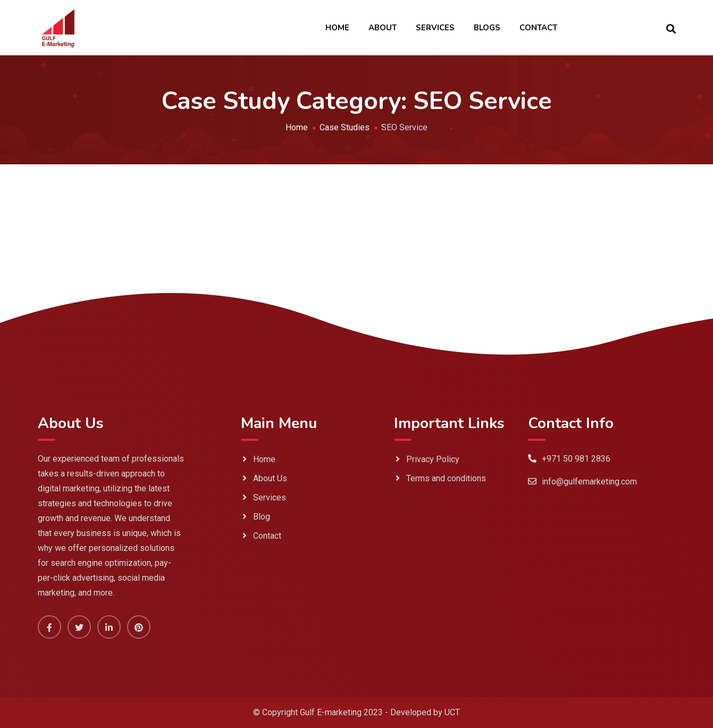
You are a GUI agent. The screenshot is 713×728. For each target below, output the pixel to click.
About (383, 28)
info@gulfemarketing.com (589, 482)
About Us (270, 478)
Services (435, 28)
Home (337, 28)
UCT (452, 712)
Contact (538, 28)
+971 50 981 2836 (576, 459)
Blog (262, 517)
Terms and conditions (446, 478)
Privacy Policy (433, 459)
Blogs (487, 28)
